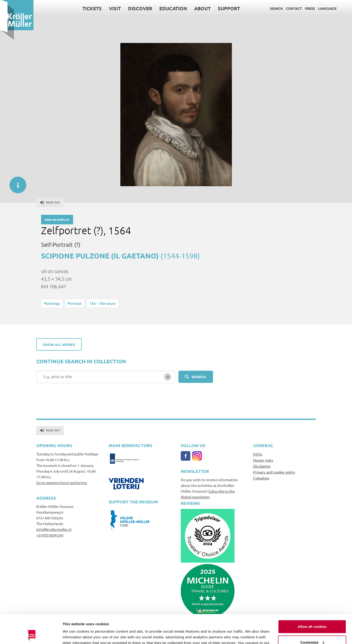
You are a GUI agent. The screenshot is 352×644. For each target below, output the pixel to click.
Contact (294, 8)
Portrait (75, 303)
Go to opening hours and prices (62, 483)
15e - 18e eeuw (102, 303)
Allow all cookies (312, 599)
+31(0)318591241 (50, 535)
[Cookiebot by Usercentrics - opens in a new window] (31, 635)
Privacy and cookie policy (274, 472)
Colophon (261, 478)
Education (173, 8)
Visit (115, 8)
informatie (16, 183)
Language (327, 8)
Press (310, 8)
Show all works (59, 344)
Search (276, 8)
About (202, 8)
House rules (263, 460)
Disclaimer (262, 466)
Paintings (52, 303)
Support (229, 8)
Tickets (92, 8)
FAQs (258, 454)
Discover (140, 8)
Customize (312, 615)
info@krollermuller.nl (54, 529)
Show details (74, 635)
